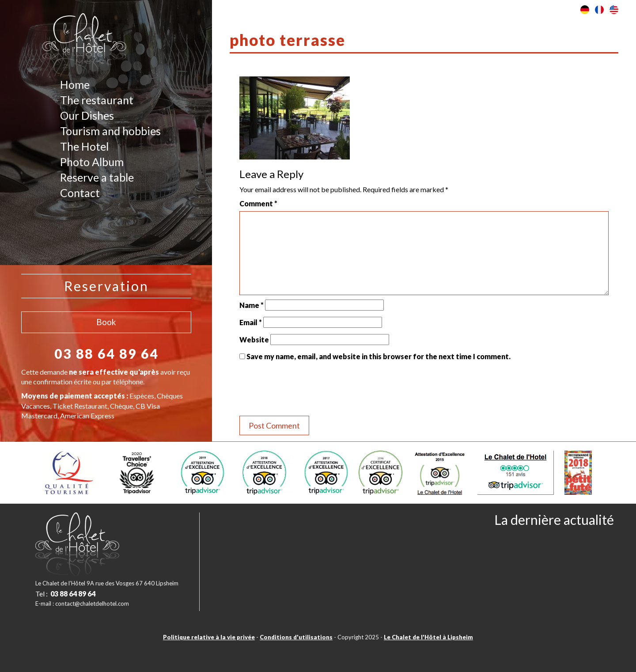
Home (75, 84)
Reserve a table (97, 177)
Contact (80, 193)
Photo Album (92, 162)
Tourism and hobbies (110, 131)
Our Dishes (87, 115)
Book (106, 322)
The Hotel (84, 146)
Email (251, 322)
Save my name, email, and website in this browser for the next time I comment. (379, 356)
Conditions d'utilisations (296, 637)
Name (252, 305)
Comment (258, 203)
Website (254, 340)
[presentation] (307, 390)
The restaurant (97, 100)
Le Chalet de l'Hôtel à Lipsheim (428, 637)
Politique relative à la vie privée (209, 637)
